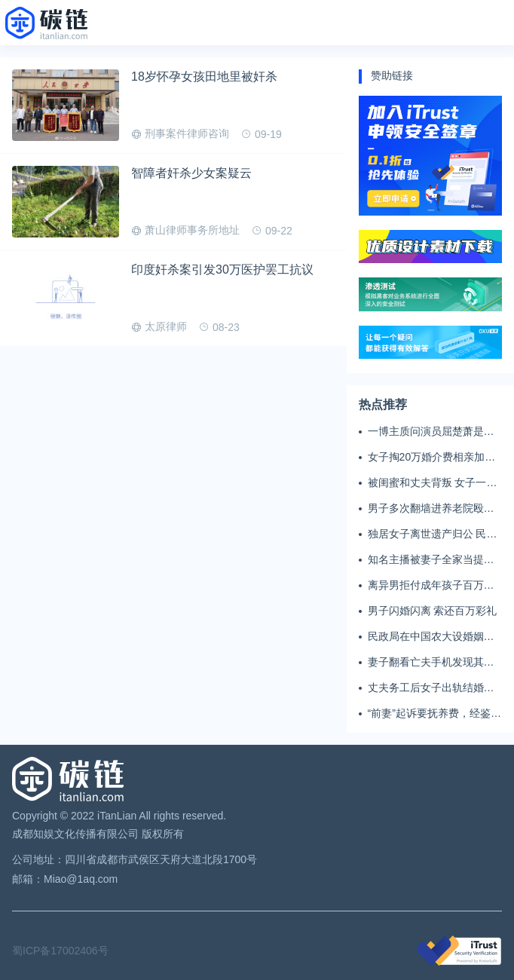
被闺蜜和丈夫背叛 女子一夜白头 (433, 483)
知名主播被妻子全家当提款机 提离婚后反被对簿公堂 (431, 560)
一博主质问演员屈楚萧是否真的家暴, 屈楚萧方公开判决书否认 (434, 432)
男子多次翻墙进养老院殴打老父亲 (431, 509)
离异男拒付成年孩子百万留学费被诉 (431, 586)
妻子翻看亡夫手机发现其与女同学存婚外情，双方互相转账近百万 (431, 663)
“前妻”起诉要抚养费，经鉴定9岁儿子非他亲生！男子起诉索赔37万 (434, 714)
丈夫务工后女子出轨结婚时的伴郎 (431, 688)
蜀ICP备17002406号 (60, 951)
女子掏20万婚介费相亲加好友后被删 (432, 458)
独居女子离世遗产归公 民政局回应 (433, 534)
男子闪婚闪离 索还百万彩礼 (433, 611)
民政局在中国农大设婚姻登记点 (431, 637)
